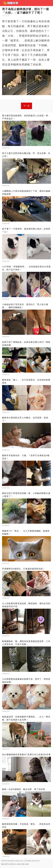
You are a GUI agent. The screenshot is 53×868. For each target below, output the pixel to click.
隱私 (23, 864)
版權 (27, 864)
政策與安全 (13, 864)
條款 (19, 864)
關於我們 (5, 864)
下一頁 (26, 106)
